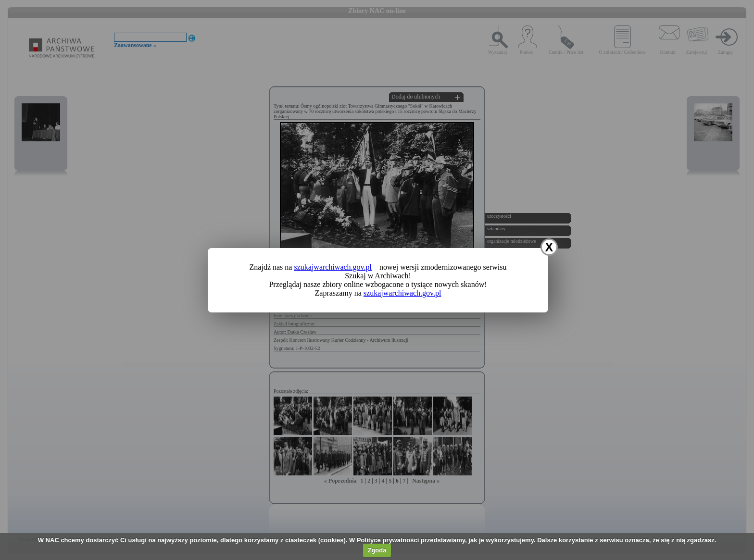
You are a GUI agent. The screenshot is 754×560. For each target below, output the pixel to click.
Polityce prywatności (388, 540)
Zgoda (377, 550)
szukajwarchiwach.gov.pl (333, 267)
